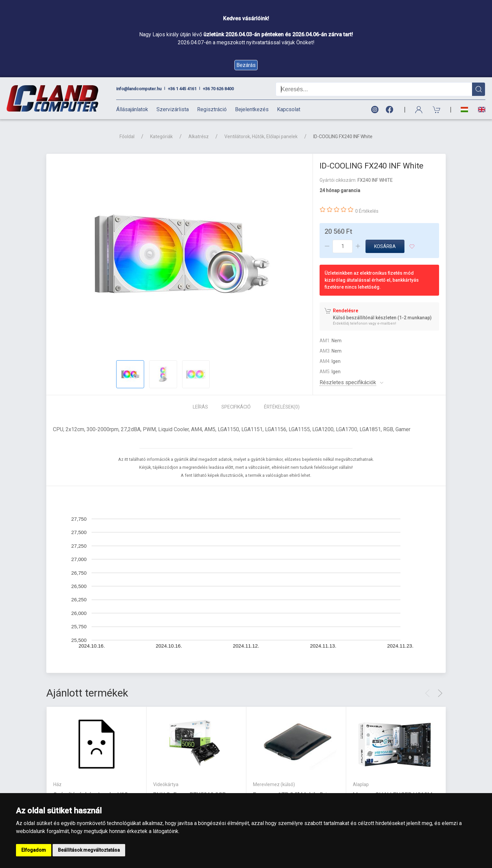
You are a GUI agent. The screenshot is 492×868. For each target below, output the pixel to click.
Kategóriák (161, 137)
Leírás (200, 407)
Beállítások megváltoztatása (89, 850)
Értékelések (282, 407)
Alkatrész (199, 137)
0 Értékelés (367, 211)
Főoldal (127, 137)
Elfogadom (34, 850)
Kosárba (385, 246)
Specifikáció (236, 407)
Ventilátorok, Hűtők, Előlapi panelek (261, 137)
